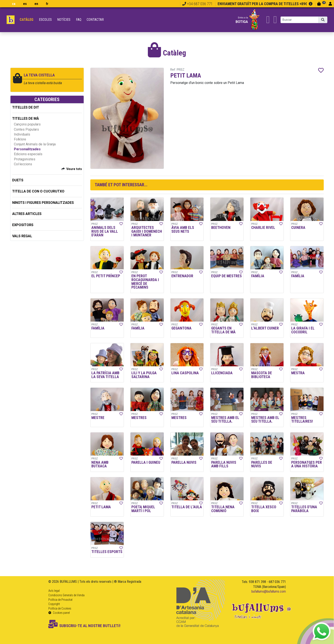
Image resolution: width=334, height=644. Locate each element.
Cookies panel (59, 613)
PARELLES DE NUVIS (262, 464)
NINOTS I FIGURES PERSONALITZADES (43, 203)
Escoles (45, 20)
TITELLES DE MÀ (26, 119)
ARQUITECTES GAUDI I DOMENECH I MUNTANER (147, 231)
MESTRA (298, 373)
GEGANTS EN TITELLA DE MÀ (223, 330)
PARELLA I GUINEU (146, 462)
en (36, 4)
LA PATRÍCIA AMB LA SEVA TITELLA (105, 375)
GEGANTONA (181, 328)
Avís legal (54, 591)
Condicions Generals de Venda (66, 595)
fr (47, 4)
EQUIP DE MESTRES (226, 276)
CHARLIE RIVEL (263, 228)
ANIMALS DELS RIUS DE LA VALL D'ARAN (105, 231)
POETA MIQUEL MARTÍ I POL (143, 509)
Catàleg (27, 20)
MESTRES (139, 418)
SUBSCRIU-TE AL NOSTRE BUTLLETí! (84, 626)
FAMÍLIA (258, 276)
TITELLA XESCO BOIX (264, 509)
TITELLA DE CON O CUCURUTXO (38, 191)
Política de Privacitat (60, 600)
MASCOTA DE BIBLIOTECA (262, 375)
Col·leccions (23, 164)
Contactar (95, 20)
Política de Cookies (60, 608)
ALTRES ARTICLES (27, 214)
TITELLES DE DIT (26, 107)
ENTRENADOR (182, 276)
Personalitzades (27, 149)
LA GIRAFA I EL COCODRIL (303, 330)
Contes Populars (26, 129)
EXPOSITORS (23, 225)
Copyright (54, 604)
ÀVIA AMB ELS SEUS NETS (183, 230)
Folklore (20, 139)
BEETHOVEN (221, 228)
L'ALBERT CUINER (265, 328)
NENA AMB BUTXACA (100, 464)
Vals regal (22, 236)
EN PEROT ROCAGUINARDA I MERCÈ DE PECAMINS (145, 282)
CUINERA (298, 228)
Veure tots (74, 169)
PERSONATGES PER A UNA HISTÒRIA (307, 464)
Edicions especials (28, 154)
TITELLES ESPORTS (107, 552)
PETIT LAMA (101, 507)
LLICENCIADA (222, 373)
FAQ (79, 20)
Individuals (22, 134)
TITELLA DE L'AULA (187, 507)
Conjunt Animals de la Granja (35, 144)
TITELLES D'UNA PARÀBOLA (304, 509)
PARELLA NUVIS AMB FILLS (224, 464)
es (25, 4)
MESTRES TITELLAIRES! (302, 420)
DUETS (18, 180)
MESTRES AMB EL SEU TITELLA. (225, 420)
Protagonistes (25, 159)
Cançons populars (27, 124)
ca (14, 4)
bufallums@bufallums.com (269, 591)
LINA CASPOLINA (185, 373)
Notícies (64, 20)
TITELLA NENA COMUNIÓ (223, 509)
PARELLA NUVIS (184, 462)
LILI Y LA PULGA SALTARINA (144, 375)
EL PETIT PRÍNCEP (106, 276)
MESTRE (98, 418)
